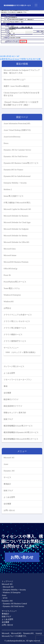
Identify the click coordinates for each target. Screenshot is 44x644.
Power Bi (7, 275)
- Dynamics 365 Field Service (13, 606)
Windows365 (9, 302)
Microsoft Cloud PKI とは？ (15, 80)
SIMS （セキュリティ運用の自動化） (21, 352)
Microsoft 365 (9, 458)
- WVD (5, 598)
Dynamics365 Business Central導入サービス (21, 163)
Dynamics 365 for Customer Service (17, 150)
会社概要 (7, 393)
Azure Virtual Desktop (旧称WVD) (17, 130)
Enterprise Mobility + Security (15, 183)
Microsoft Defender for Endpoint (16, 229)
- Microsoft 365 (8, 587)
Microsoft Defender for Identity (16, 236)
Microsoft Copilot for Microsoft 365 (17, 209)
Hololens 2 (8, 189)
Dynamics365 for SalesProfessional (17, 176)
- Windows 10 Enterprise (11, 592)
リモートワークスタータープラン (18, 380)
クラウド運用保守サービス (15, 341)
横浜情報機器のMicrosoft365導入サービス (21, 439)
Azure (6, 464)
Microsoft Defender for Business (16, 216)
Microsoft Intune (10, 255)
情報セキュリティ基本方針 (15, 413)
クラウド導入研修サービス (15, 328)
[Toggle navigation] (36, 5)
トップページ (7, 581)
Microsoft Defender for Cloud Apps (17, 222)
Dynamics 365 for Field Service (16, 156)
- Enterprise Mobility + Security (14, 590)
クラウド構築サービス (13, 334)
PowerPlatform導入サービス (15, 282)
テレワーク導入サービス (14, 366)
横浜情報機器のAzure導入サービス (18, 426)
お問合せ (7, 308)
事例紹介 (7, 484)
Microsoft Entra (10, 249)
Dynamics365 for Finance (13, 170)
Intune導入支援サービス (14, 196)
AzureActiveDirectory (12, 137)
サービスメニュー (11, 348)
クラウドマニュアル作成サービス (18, 315)
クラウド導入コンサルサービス (17, 321)
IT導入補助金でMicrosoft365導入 (17, 203)
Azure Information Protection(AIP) (17, 123)
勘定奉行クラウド (11, 399)
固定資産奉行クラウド (13, 406)
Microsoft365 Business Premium (16, 262)
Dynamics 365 (9, 471)
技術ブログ (8, 419)
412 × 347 (16, 56)
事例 (6, 386)
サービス (7, 477)
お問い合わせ (9, 510)
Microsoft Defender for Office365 (16, 242)
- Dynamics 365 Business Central (14, 604)
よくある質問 (9, 373)
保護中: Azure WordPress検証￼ (16, 86)
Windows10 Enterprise (12, 295)
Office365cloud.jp (11, 269)
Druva (6, 143)
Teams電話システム (12, 288)
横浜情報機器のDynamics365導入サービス (21, 432)
